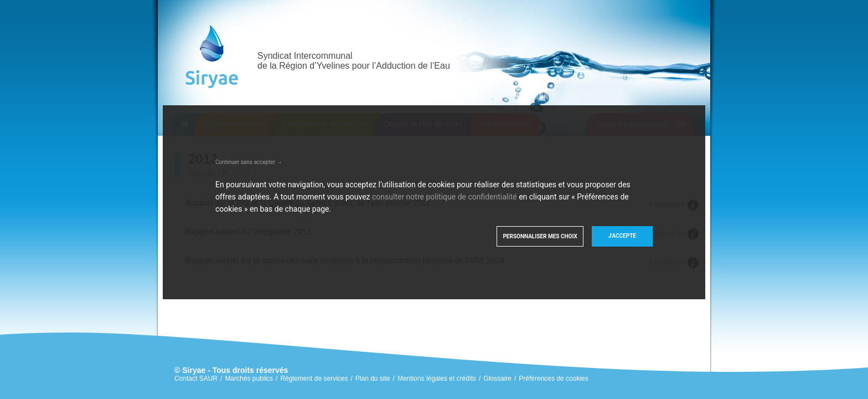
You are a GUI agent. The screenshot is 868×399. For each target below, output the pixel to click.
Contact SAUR (196, 378)
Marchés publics (249, 378)
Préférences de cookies (553, 378)
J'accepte (622, 236)
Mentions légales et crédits (437, 378)
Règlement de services (314, 378)
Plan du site (373, 378)
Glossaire (497, 378)
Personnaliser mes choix (540, 236)
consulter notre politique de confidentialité (445, 197)
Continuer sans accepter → (249, 162)
